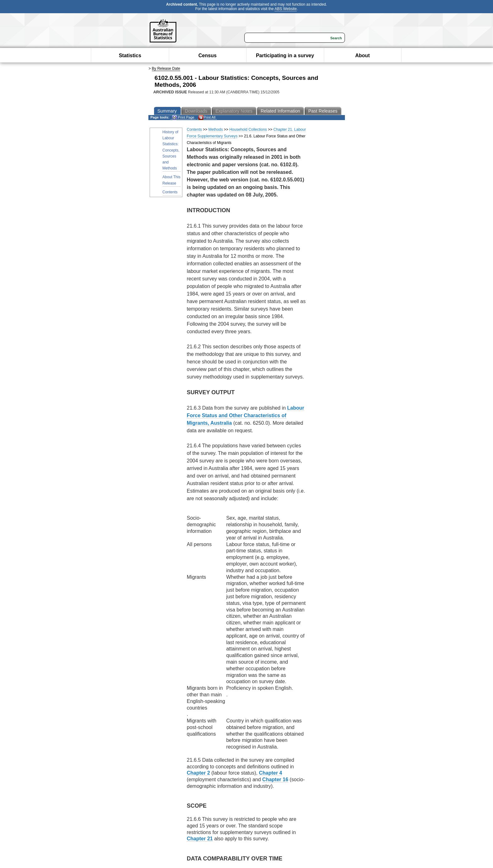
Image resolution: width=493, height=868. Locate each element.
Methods (216, 130)
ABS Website (285, 9)
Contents (170, 192)
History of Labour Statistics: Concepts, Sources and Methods (171, 150)
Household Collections (248, 130)
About (363, 55)
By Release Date (166, 69)
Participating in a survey (285, 55)
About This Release (172, 180)
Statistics (130, 55)
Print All (207, 117)
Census (208, 55)
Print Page (183, 117)
